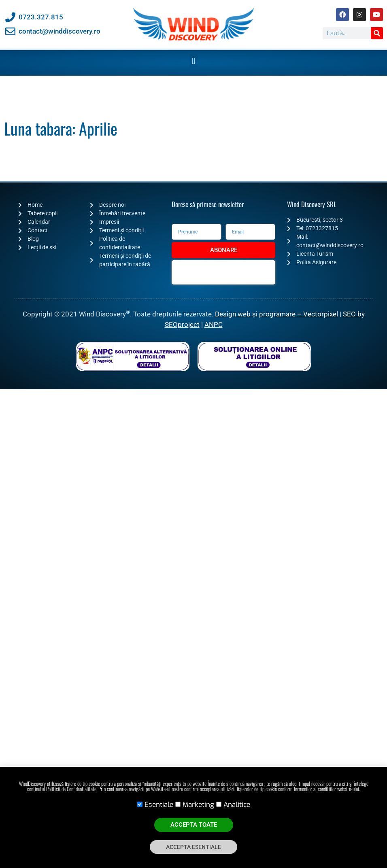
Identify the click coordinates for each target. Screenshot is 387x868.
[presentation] (223, 272)
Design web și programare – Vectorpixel (276, 314)
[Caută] (377, 33)
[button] (193, 61)
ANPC (214, 325)
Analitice (237, 805)
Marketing (198, 805)
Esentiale (159, 805)
